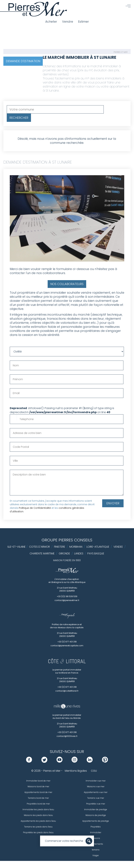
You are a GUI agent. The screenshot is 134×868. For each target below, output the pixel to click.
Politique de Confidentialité (35, 508)
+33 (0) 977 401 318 (67, 642)
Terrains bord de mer (38, 798)
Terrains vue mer (96, 798)
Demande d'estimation (23, 61)
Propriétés (96, 827)
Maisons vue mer (96, 786)
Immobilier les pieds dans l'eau (38, 809)
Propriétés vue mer (96, 804)
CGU (94, 771)
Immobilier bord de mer (38, 781)
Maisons (96, 838)
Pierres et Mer (121, 52)
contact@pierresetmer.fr (67, 600)
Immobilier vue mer (96, 781)
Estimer (83, 22)
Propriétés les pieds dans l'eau (38, 832)
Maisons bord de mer (38, 786)
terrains (96, 850)
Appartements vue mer (96, 792)
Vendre (68, 22)
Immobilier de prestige (96, 809)
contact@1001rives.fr (67, 736)
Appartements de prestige (96, 821)
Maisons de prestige (96, 815)
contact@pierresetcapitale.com (67, 646)
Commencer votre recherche (64, 841)
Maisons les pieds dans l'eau (38, 815)
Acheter (51, 22)
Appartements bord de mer (38, 792)
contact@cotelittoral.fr (67, 691)
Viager (96, 855)
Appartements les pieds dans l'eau (38, 821)
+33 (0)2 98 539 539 (67, 596)
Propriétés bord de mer (38, 804)
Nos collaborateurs (67, 284)
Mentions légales (76, 771)
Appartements (96, 844)
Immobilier (96, 832)
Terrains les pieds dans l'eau (38, 827)
